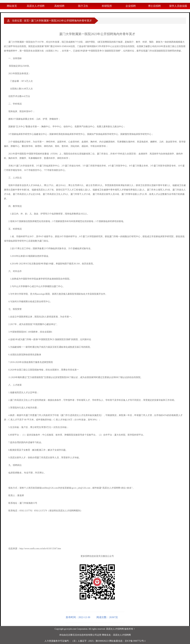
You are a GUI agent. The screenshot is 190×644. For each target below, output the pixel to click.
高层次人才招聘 (36, 6)
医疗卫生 (83, 6)
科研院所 (107, 6)
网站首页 (12, 6)
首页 (26, 21)
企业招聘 (131, 6)
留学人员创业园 (178, 6)
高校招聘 (59, 6)
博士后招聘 (154, 6)
